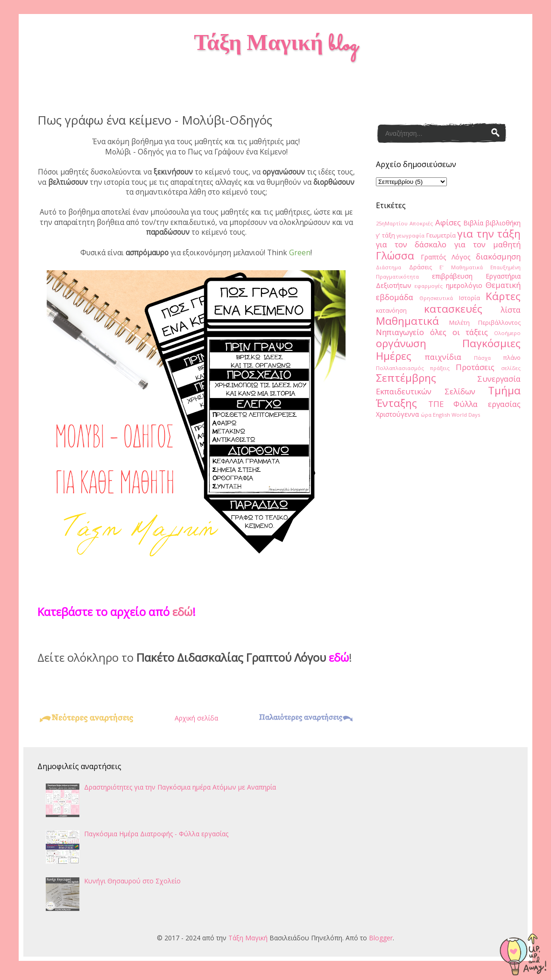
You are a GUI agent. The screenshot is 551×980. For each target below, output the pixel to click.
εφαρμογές (429, 286)
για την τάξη (489, 234)
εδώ (182, 612)
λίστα (511, 310)
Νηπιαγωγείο (400, 332)
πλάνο (512, 358)
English (442, 415)
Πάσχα (482, 358)
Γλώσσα (395, 255)
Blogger (381, 938)
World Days (466, 415)
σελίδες (511, 368)
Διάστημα (389, 267)
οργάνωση (401, 343)
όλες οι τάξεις (459, 332)
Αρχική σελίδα (196, 718)
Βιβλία (473, 223)
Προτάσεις (475, 367)
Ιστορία (470, 298)
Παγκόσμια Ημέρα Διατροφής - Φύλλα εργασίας (156, 834)
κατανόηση (391, 311)
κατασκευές (453, 309)
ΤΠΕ (436, 404)
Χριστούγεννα (397, 414)
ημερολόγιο (464, 285)
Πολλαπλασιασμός (400, 368)
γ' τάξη (385, 235)
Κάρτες (503, 296)
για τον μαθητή (487, 244)
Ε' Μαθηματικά (461, 267)
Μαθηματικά (407, 321)
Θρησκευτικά (436, 298)
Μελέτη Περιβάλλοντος (485, 323)
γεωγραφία (410, 235)
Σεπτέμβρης (406, 378)
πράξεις (440, 368)
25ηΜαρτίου (392, 223)
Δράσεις (420, 267)
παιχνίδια (443, 357)
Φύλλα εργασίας (487, 404)
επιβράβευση (452, 276)
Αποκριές (421, 223)
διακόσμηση (498, 256)
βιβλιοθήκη (503, 223)
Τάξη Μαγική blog (275, 45)
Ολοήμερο (507, 333)
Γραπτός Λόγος (445, 257)
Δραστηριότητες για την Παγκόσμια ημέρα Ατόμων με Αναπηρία (180, 787)
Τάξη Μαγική (248, 938)
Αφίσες (448, 222)
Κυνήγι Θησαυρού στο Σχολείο (132, 881)
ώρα (426, 415)
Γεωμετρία (441, 235)
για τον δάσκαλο (411, 244)
